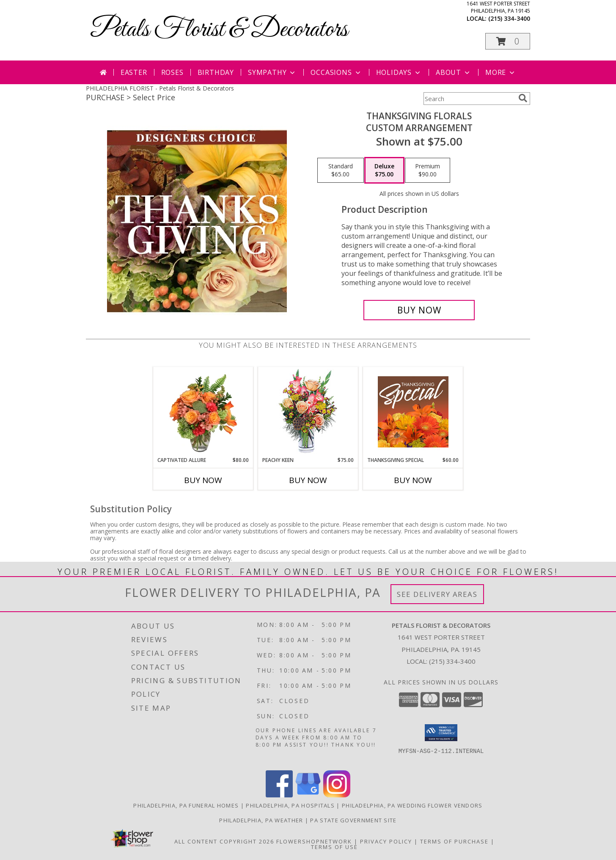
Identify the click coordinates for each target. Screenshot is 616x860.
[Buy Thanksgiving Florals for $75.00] (419, 310)
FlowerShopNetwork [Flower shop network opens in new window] (314, 841)
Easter (134, 72)
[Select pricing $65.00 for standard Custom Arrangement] (341, 170)
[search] (523, 98)
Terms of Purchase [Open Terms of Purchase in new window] (454, 841)
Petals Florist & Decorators (219, 30)
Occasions (336, 72)
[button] (508, 41)
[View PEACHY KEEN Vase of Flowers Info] (308, 412)
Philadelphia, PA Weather (261, 820)
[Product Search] (469, 99)
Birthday (216, 72)
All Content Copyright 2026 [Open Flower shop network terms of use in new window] (224, 841)
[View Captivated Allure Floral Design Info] (203, 412)
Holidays (399, 72)
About (454, 72)
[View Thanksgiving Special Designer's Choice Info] (413, 412)
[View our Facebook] (279, 795)
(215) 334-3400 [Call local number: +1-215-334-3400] (509, 18)
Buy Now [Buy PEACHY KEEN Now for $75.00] (308, 480)
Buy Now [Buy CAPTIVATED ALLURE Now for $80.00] (203, 480)
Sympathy (272, 72)
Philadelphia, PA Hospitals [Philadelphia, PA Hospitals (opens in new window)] (290, 805)
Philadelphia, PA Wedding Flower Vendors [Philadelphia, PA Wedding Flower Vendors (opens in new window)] (412, 805)
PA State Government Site (353, 820)
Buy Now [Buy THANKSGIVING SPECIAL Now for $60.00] (413, 480)
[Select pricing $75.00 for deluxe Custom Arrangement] (384, 170)
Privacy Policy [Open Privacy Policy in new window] (386, 841)
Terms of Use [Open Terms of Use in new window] (334, 847)
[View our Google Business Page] (308, 795)
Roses (172, 72)
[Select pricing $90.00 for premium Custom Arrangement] (428, 170)
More (501, 72)
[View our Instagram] (337, 795)
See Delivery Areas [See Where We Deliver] (437, 594)
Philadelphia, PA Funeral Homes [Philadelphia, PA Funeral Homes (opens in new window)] (186, 805)
